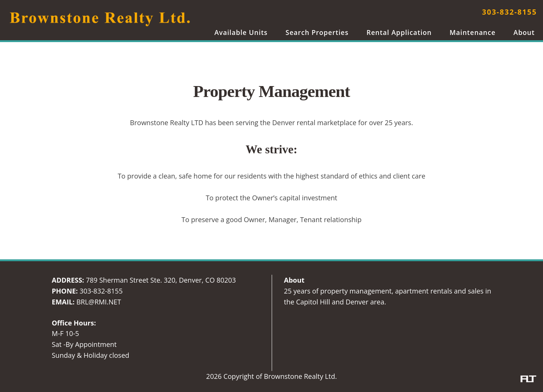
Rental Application (399, 32)
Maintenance (473, 32)
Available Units (241, 32)
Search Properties (317, 32)
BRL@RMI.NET (99, 302)
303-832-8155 (510, 12)
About (524, 32)
